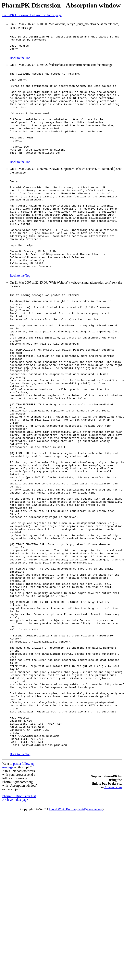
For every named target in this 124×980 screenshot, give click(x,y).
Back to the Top (20, 62)
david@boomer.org (90, 942)
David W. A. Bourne (62, 942)
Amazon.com (113, 920)
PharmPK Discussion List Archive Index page (32, 15)
